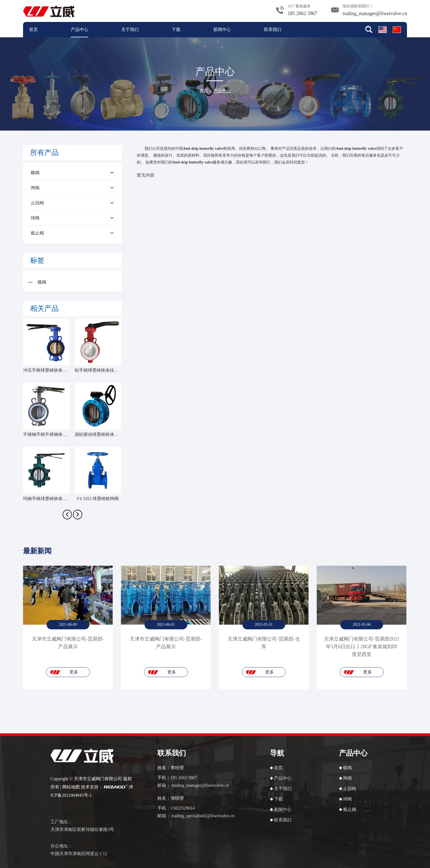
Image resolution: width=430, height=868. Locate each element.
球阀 (72, 218)
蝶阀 (72, 173)
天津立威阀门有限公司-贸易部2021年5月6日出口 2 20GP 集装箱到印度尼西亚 (362, 647)
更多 (74, 672)
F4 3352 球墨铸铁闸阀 (98, 499)
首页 (33, 29)
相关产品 (44, 308)
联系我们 (273, 29)
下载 (176, 29)
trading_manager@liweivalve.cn (375, 13)
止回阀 (72, 203)
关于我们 (130, 29)
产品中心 (80, 29)
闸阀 (72, 188)
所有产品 (44, 153)
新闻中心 (222, 29)
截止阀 (72, 233)
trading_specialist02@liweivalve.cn (203, 816)
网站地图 (71, 787)
